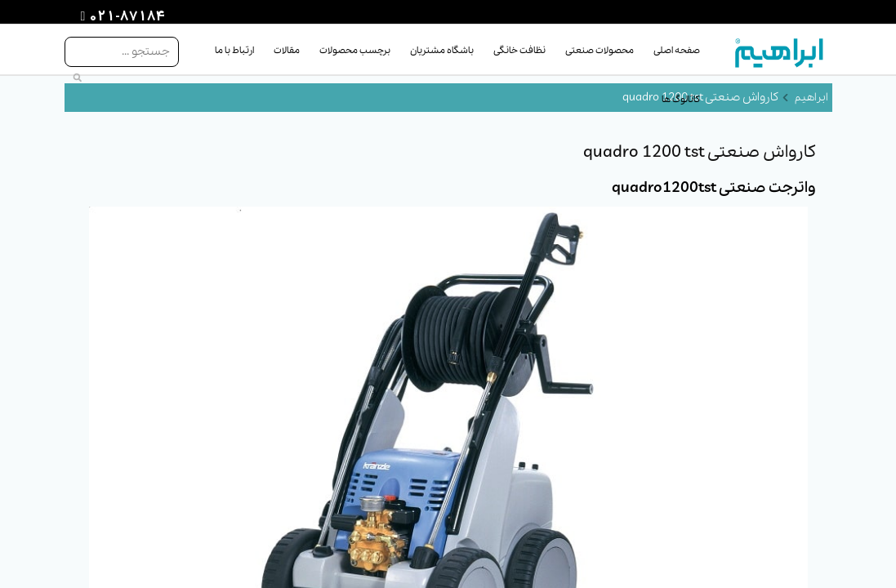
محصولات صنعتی (600, 51)
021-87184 (125, 17)
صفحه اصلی (677, 51)
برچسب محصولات (355, 51)
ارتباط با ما (234, 51)
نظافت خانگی (519, 51)
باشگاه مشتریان (442, 51)
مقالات (287, 51)
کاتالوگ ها (681, 100)
